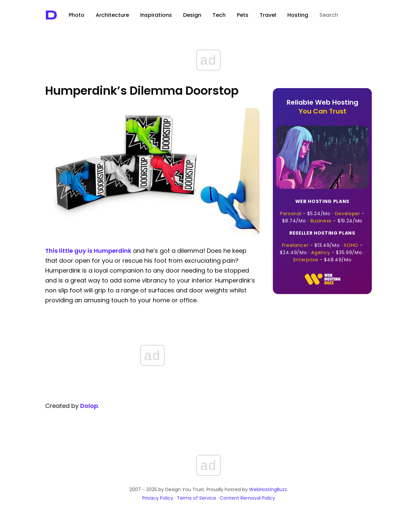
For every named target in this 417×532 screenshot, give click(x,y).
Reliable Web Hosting (322, 107)
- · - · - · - (322, 246)
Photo (77, 15)
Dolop (89, 406)
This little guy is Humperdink (88, 251)
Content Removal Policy (247, 498)
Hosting (298, 15)
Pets (243, 15)
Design (192, 15)
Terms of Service (196, 498)
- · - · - (322, 211)
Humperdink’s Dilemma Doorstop (142, 91)
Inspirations (156, 15)
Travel (268, 15)
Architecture (112, 15)
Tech (219, 15)
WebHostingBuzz (268, 489)
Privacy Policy (158, 498)
